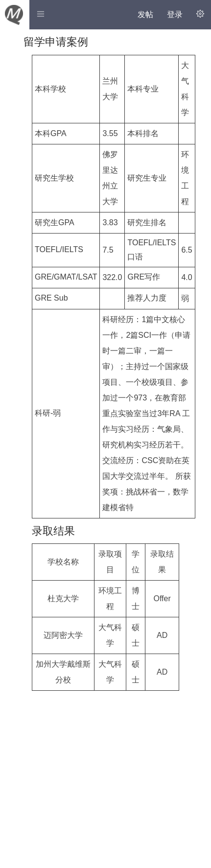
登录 (175, 14)
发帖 (145, 14)
